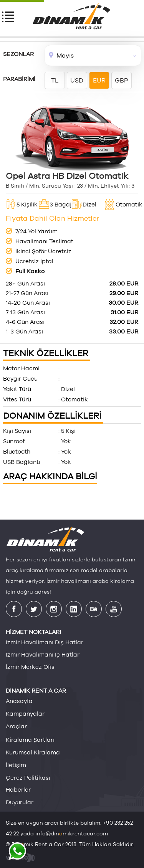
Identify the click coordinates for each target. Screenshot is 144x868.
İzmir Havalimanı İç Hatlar (43, 654)
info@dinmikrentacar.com (72, 833)
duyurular (20, 802)
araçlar (16, 726)
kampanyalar (25, 714)
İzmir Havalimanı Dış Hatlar (45, 642)
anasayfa (19, 701)
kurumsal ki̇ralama (33, 752)
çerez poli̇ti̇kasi (28, 777)
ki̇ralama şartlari (30, 739)
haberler (18, 790)
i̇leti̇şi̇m (16, 765)
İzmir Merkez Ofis (30, 667)
